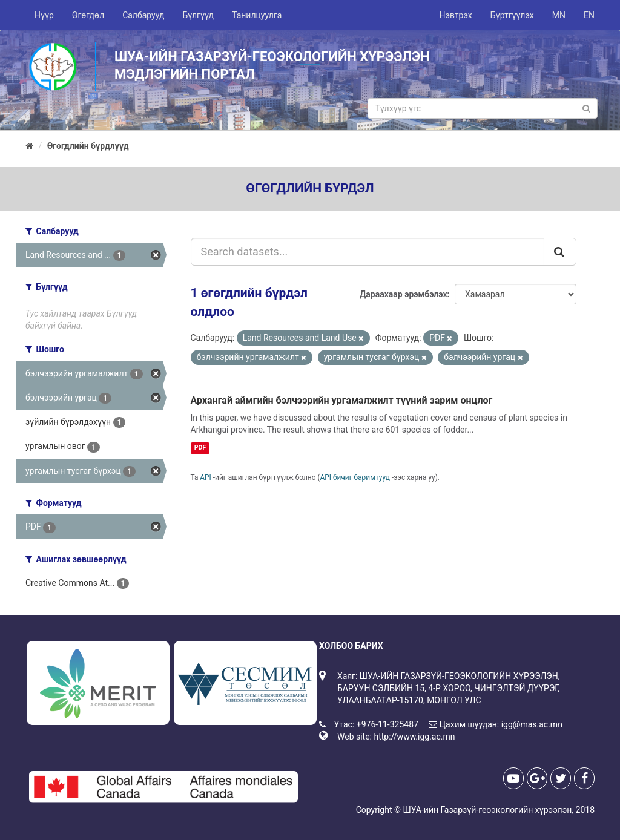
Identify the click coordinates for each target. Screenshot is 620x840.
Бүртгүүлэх (512, 15)
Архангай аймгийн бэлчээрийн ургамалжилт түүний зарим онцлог (342, 400)
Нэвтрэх (455, 15)
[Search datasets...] (368, 252)
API (206, 477)
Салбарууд (143, 15)
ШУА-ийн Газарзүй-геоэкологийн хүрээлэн (487, 810)
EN (589, 15)
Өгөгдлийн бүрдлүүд (88, 146)
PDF (200, 448)
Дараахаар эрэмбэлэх (404, 294)
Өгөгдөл (88, 15)
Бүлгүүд (198, 15)
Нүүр (44, 15)
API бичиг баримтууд (355, 477)
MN (559, 15)
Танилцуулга (257, 15)
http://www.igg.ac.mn (414, 737)
